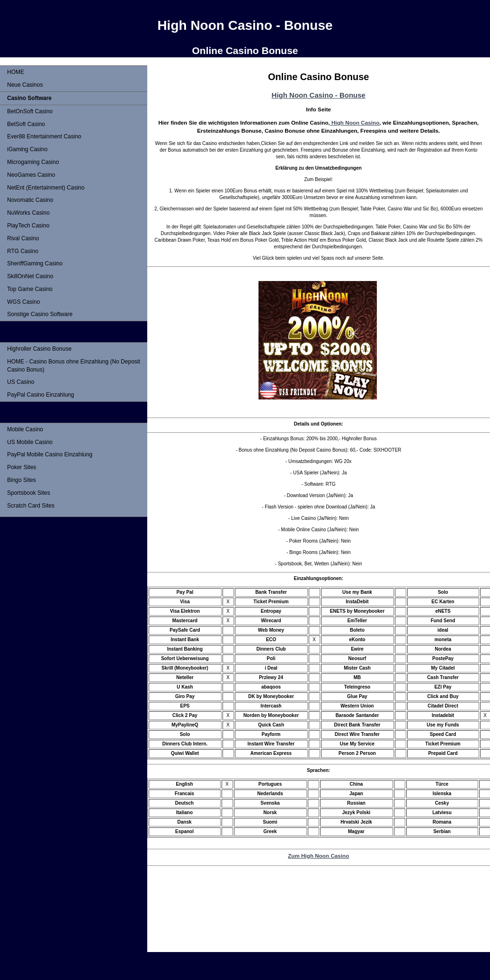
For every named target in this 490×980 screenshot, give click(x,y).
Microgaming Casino (33, 162)
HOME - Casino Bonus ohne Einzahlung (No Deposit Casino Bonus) (74, 366)
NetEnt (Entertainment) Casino (46, 188)
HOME (16, 72)
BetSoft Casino (26, 124)
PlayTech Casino (28, 226)
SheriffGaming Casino (35, 263)
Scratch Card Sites (31, 506)
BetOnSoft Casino (30, 111)
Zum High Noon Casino (318, 856)
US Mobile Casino (30, 442)
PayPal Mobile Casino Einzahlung (50, 454)
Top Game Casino (30, 289)
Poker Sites (22, 467)
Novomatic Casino (30, 200)
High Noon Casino (355, 122)
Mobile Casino (25, 429)
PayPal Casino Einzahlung (40, 395)
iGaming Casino (27, 149)
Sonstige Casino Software (40, 314)
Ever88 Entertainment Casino (44, 136)
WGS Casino (23, 302)
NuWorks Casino (28, 213)
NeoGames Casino (31, 175)
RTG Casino (23, 251)
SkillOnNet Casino (30, 276)
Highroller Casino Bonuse (39, 349)
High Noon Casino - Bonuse (319, 95)
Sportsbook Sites (29, 493)
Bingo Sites (22, 480)
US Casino (21, 382)
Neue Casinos (25, 85)
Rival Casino (23, 238)
